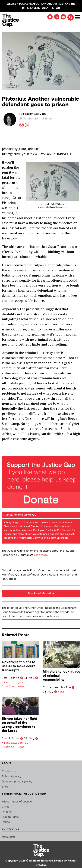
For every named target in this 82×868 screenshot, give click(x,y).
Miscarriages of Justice (17, 802)
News (21, 686)
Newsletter (9, 837)
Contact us (9, 771)
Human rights (10, 817)
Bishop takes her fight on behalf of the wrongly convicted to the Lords (19, 725)
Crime (6, 807)
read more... (42, 555)
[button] (71, 17)
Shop (5, 787)
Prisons (7, 812)
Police (6, 822)
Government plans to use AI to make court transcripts (19, 666)
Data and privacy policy (17, 782)
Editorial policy (12, 777)
